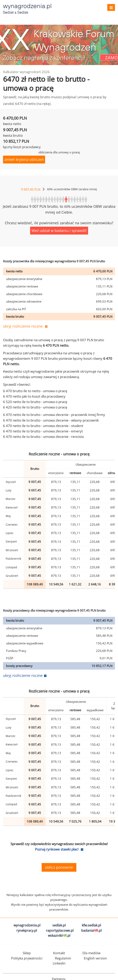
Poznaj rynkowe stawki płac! (57, 849)
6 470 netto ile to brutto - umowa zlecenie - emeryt (43, 431)
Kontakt (59, 953)
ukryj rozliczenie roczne (23, 326)
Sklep (27, 953)
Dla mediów (91, 953)
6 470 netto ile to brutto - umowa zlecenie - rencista (43, 437)
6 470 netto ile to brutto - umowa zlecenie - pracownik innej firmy (54, 415)
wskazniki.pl (59, 936)
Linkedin (59, 963)
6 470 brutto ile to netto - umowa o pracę (35, 391)
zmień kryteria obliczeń (24, 159)
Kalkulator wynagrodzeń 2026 (26, 72)
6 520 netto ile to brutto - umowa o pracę (35, 402)
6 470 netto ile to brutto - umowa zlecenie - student (43, 426)
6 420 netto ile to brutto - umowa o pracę (35, 407)
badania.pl (91, 930)
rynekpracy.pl (27, 930)
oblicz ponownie (59, 867)
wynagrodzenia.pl (27, 925)
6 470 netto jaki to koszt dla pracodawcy (34, 396)
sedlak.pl (59, 925)
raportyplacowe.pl (60, 930)
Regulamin (63, 958)
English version (95, 958)
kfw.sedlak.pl (91, 925)
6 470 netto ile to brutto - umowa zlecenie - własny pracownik (51, 420)
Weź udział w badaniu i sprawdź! (59, 231)
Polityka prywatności (27, 958)
